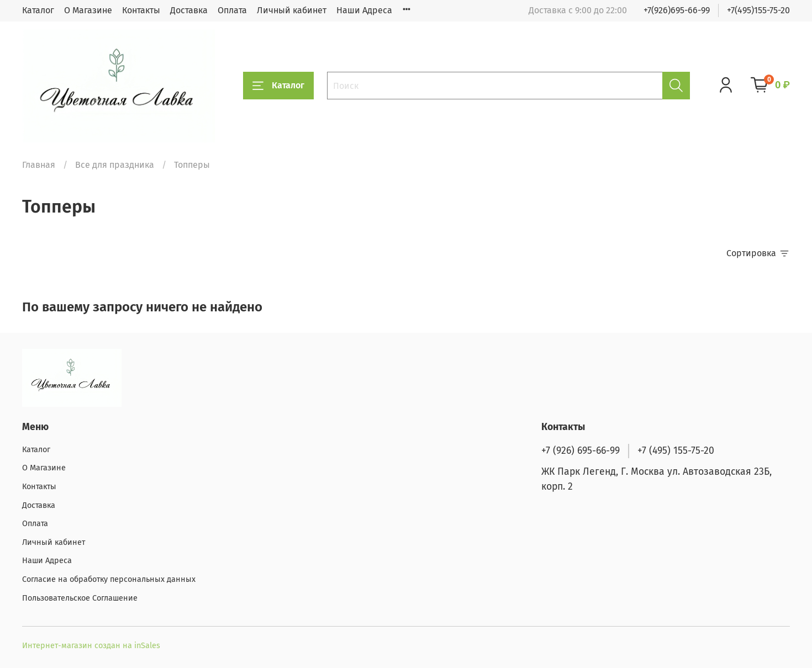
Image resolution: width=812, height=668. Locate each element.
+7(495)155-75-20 (758, 10)
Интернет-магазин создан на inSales (91, 646)
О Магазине (88, 10)
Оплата (232, 10)
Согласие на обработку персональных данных (109, 579)
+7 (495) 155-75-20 (676, 451)
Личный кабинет (292, 10)
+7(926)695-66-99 (677, 10)
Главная (39, 165)
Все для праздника (115, 165)
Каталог (38, 10)
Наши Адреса (364, 10)
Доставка (189, 10)
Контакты (141, 10)
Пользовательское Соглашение (80, 598)
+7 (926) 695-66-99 (581, 451)
